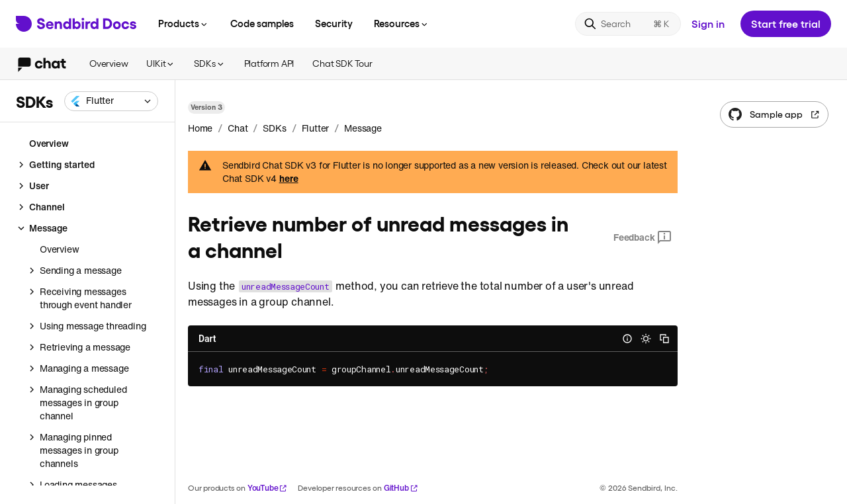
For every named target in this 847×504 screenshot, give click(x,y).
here (289, 179)
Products (184, 23)
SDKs (209, 63)
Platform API (269, 63)
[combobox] (111, 101)
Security (334, 23)
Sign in (708, 23)
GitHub (401, 488)
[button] (111, 101)
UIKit (161, 63)
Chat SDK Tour (342, 63)
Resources (402, 23)
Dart (207, 339)
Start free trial (786, 23)
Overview (109, 63)
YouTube (268, 488)
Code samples (262, 23)
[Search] (628, 24)
